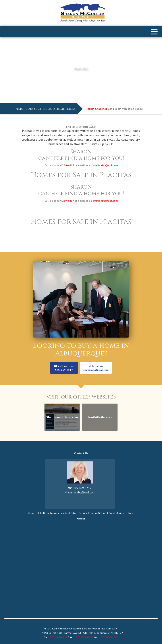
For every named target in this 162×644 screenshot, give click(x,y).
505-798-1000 (109, 637)
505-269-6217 (59, 637)
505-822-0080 (85, 637)
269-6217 (68, 165)
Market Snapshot (96, 109)
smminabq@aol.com (105, 165)
